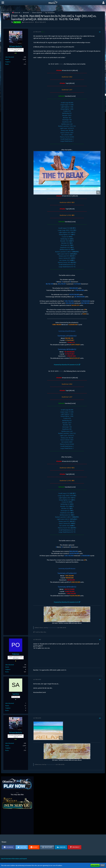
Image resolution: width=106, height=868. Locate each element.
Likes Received (10, 57)
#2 (100, 640)
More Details (95, 865)
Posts (7, 64)
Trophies (8, 62)
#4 (100, 718)
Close (103, 865)
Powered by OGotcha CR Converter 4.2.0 (66, 365)
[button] (3, 3)
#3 (100, 679)
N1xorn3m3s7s (29, 22)
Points (7, 59)
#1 (100, 32)
